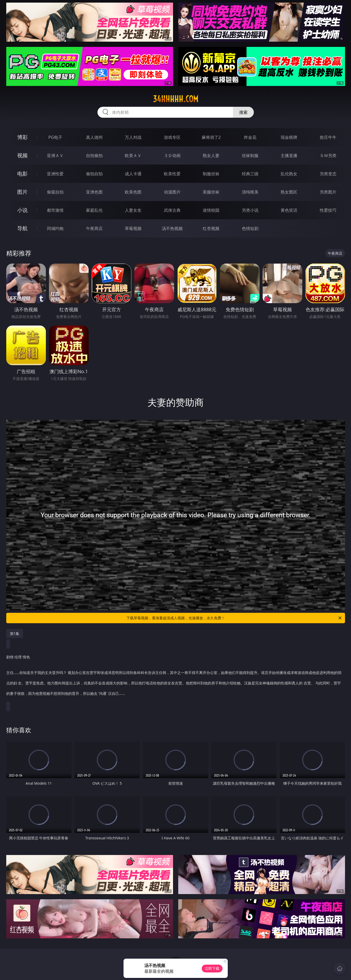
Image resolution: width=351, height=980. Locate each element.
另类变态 (328, 174)
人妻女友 (133, 210)
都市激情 (55, 210)
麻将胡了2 (211, 137)
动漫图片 (172, 192)
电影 (22, 174)
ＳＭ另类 (328, 155)
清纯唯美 (250, 192)
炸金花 (250, 137)
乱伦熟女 (289, 174)
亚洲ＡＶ (55, 155)
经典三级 (250, 174)
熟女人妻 (211, 155)
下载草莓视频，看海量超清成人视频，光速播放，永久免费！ (234, 618)
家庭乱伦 (94, 210)
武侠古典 (172, 210)
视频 (22, 155)
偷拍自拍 (94, 174)
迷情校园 (211, 210)
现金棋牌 (289, 137)
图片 (22, 192)
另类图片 (328, 192)
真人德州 (94, 137)
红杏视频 (211, 228)
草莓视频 (133, 228)
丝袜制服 (250, 155)
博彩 (22, 137)
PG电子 (55, 137)
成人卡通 (133, 174)
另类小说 (250, 210)
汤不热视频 (172, 228)
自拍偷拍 (94, 155)
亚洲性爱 (55, 174)
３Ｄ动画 (172, 155)
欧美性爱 (172, 174)
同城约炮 (55, 228)
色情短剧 (250, 228)
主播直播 (289, 155)
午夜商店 (94, 228)
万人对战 (133, 137)
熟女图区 (289, 192)
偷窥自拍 (55, 192)
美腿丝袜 (211, 192)
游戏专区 (172, 137)
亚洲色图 (94, 192)
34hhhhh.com (176, 99)
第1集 (15, 633)
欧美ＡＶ (133, 155)
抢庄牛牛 (328, 137)
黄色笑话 (289, 210)
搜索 (243, 112)
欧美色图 (133, 192)
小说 (22, 210)
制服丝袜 (211, 174)
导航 (22, 228)
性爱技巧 (328, 210)
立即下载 (212, 968)
